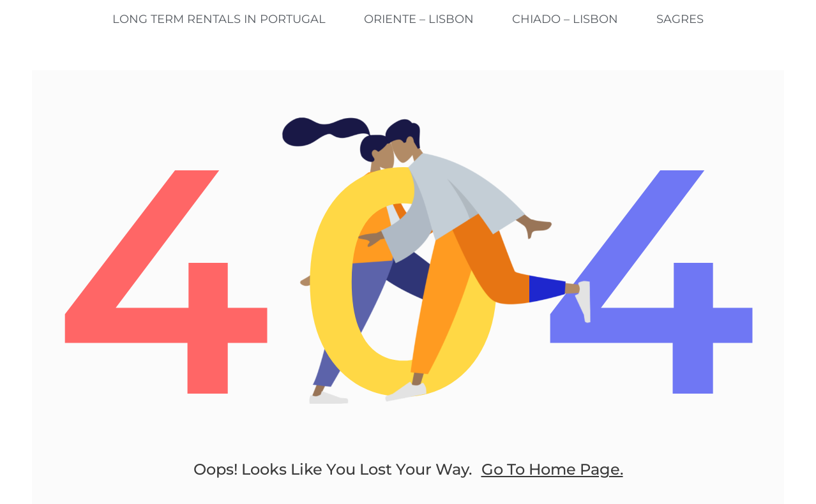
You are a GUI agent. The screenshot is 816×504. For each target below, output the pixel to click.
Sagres (680, 19)
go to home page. (552, 469)
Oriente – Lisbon (419, 19)
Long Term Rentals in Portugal (219, 19)
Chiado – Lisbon (565, 19)
